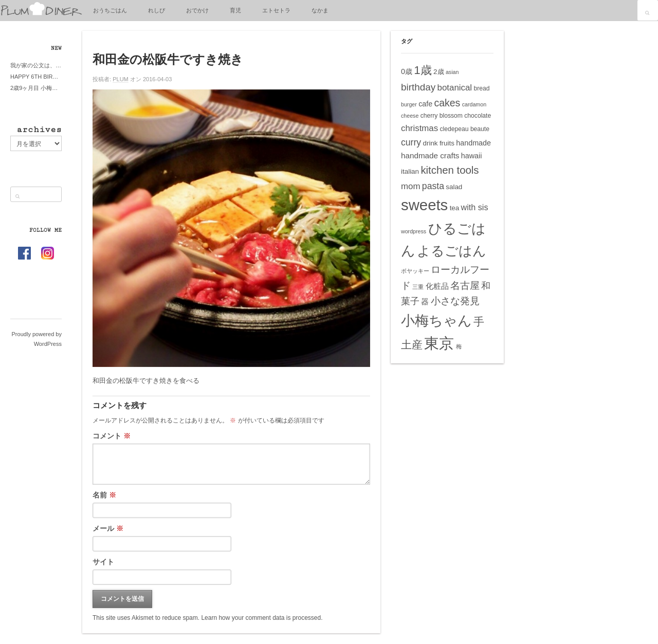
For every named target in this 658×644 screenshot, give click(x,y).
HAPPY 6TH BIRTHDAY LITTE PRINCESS (36, 77)
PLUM (121, 79)
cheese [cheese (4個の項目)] (410, 116)
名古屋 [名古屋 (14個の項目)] (465, 285)
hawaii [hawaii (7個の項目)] (472, 156)
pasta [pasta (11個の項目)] (433, 186)
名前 (104, 495)
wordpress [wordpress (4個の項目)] (414, 231)
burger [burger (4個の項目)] (409, 104)
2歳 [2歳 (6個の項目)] (438, 72)
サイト (103, 562)
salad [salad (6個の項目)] (454, 187)
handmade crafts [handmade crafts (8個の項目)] (430, 155)
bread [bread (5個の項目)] (481, 88)
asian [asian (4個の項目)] (452, 72)
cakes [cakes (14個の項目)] (447, 103)
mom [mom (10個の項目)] (411, 186)
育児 (235, 10)
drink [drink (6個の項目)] (430, 143)
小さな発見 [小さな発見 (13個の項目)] (455, 301)
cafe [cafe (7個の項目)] (425, 104)
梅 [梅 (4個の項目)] (459, 346)
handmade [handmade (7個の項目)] (473, 143)
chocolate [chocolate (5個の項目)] (478, 116)
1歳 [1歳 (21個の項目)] (423, 70)
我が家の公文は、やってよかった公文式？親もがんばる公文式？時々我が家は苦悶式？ (36, 65)
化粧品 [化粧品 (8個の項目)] (437, 286)
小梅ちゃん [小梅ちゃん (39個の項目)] (436, 320)
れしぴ (157, 10)
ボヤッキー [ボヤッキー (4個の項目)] (415, 271)
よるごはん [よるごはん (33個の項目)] (452, 251)
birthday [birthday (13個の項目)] (418, 87)
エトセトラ (276, 10)
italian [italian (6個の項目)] (410, 171)
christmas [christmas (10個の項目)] (419, 128)
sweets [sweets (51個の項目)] (424, 205)
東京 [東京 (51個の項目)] (439, 343)
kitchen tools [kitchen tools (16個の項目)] (450, 170)
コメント (112, 436)
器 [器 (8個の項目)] (425, 301)
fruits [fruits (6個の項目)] (447, 143)
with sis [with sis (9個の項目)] (475, 207)
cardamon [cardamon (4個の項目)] (474, 104)
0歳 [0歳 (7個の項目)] (407, 71)
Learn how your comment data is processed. (262, 618)
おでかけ (197, 10)
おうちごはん (110, 10)
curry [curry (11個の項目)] (411, 142)
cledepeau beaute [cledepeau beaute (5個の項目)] (465, 129)
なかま (320, 10)
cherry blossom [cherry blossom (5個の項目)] (442, 116)
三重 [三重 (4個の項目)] (418, 287)
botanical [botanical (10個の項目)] (455, 88)
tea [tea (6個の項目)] (455, 208)
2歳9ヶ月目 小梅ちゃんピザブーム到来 (36, 88)
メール (108, 528)
